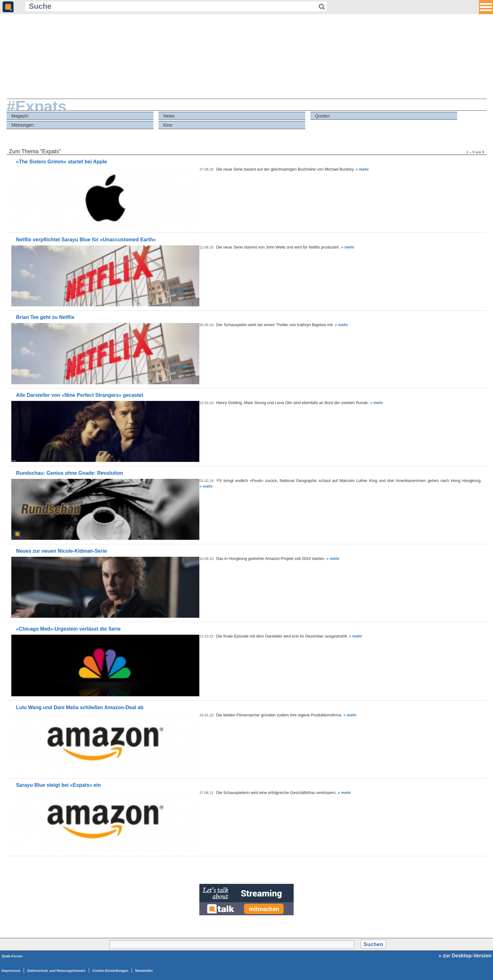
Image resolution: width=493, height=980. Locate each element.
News (169, 116)
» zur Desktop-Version (465, 956)
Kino (168, 125)
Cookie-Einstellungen (110, 971)
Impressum (11, 971)
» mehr (362, 169)
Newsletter (144, 971)
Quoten (322, 116)
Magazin (20, 116)
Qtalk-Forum (12, 956)
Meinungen (22, 125)
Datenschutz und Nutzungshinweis (56, 971)
